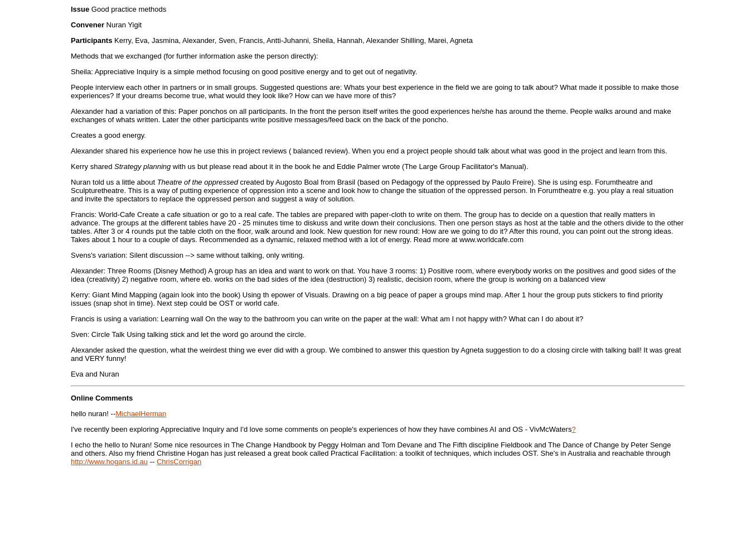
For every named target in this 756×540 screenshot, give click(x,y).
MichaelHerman (141, 414)
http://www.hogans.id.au (109, 462)
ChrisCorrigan (179, 462)
